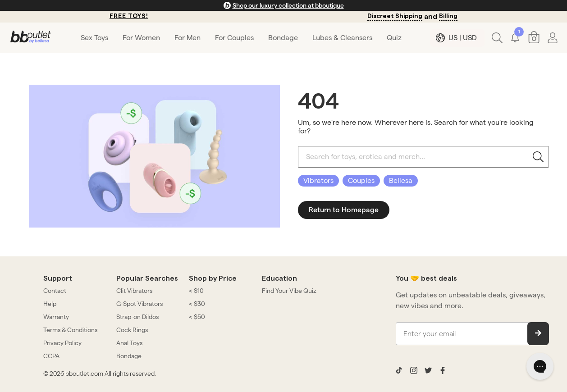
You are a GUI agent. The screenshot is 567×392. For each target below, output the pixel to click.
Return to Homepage (344, 210)
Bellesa (401, 180)
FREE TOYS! (129, 16)
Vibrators (318, 180)
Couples (361, 180)
